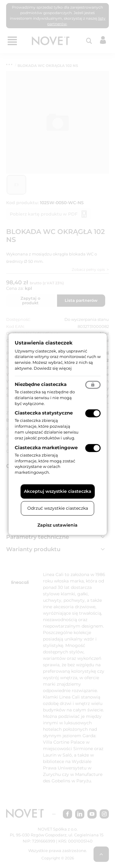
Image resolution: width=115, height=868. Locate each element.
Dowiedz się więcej (53, 368)
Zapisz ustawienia (57, 525)
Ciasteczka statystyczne (44, 413)
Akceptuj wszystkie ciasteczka (58, 491)
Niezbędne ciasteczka (41, 384)
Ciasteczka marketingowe (46, 448)
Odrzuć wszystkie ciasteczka (58, 508)
